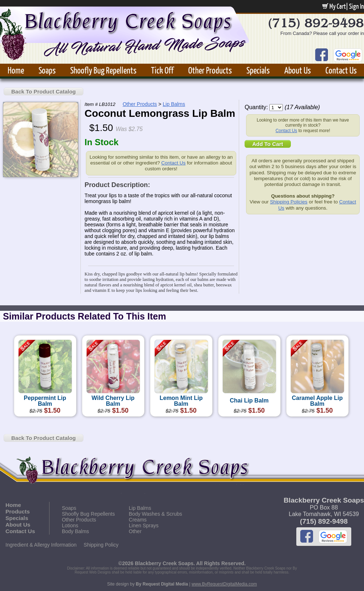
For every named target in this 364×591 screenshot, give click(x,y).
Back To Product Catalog (43, 92)
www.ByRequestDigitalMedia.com (224, 584)
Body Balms (76, 531)
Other (135, 531)
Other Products (210, 70)
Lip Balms (174, 104)
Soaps (47, 70)
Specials (258, 70)
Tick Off (162, 70)
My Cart (334, 6)
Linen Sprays (144, 525)
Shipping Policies (289, 202)
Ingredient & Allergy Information (41, 545)
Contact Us (341, 70)
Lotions (70, 525)
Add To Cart (268, 144)
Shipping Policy (101, 545)
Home (16, 70)
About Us (298, 70)
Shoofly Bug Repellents (103, 70)
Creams (138, 520)
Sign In (357, 6)
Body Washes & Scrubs (156, 514)
